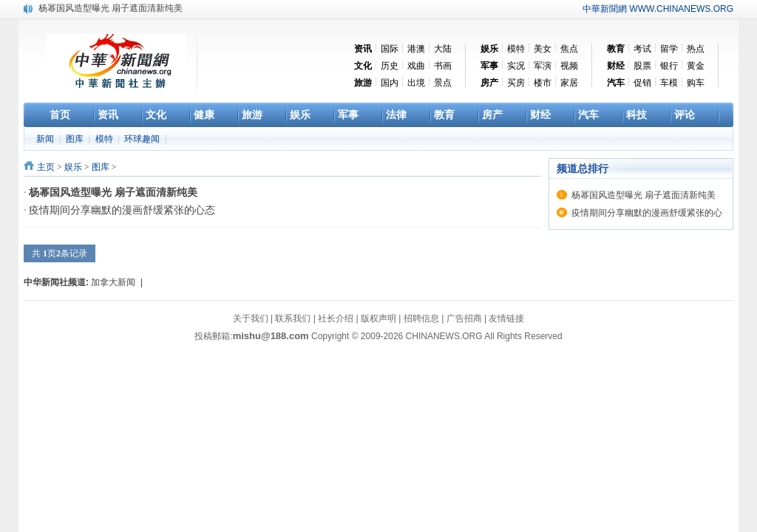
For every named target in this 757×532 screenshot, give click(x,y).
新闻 (46, 139)
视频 (569, 66)
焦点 (569, 49)
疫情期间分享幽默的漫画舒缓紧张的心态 (122, 210)
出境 (416, 83)
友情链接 (506, 318)
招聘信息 (421, 318)
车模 (669, 83)
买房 (516, 83)
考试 (642, 49)
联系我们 (293, 318)
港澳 (416, 49)
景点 (443, 83)
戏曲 (416, 66)
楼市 (543, 83)
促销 (642, 83)
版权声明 (378, 318)
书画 (443, 66)
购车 (696, 83)
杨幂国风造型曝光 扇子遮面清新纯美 (111, 8)
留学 (669, 49)
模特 (516, 49)
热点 (696, 49)
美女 (543, 49)
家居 (569, 83)
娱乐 (73, 167)
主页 (46, 167)
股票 (642, 66)
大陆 (443, 49)
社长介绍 (336, 318)
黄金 (696, 66)
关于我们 (251, 318)
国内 (390, 83)
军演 (543, 66)
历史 (390, 66)
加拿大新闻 (113, 282)
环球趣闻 (143, 139)
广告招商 (464, 318)
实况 (516, 66)
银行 (669, 66)
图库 (76, 139)
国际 (390, 49)
